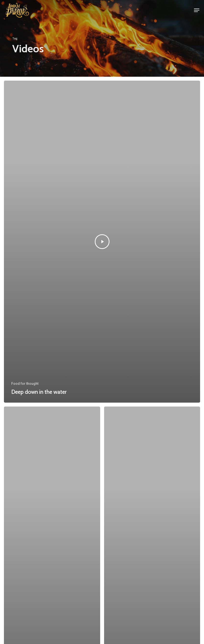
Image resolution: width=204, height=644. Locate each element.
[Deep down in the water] (102, 242)
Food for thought (25, 384)
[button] (197, 10)
